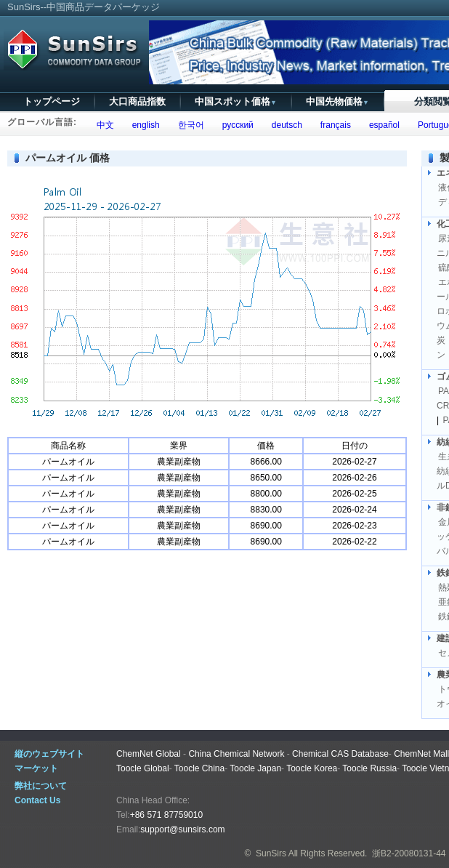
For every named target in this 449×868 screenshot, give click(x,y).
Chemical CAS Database (340, 754)
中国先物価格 (337, 101)
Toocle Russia (369, 768)
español (382, 125)
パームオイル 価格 (68, 158)
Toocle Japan (255, 768)
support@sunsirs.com (182, 829)
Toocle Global (143, 768)
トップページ (52, 101)
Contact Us (37, 800)
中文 (103, 125)
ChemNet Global (149, 754)
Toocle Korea (312, 768)
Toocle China (199, 768)
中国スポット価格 (236, 101)
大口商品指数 (137, 101)
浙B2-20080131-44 (409, 853)
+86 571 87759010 (166, 815)
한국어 (189, 125)
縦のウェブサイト (49, 754)
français (333, 125)
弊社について (41, 786)
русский (235, 125)
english (143, 125)
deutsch (284, 125)
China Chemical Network (236, 754)
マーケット (36, 768)
